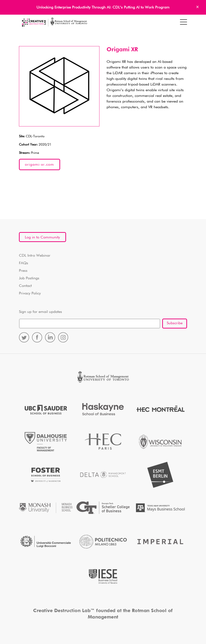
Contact (25, 286)
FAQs (24, 263)
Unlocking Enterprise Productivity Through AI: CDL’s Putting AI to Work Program (103, 8)
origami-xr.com (39, 165)
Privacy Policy (30, 294)
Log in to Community (42, 238)
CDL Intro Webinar (35, 256)
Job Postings (29, 278)
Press (23, 271)
